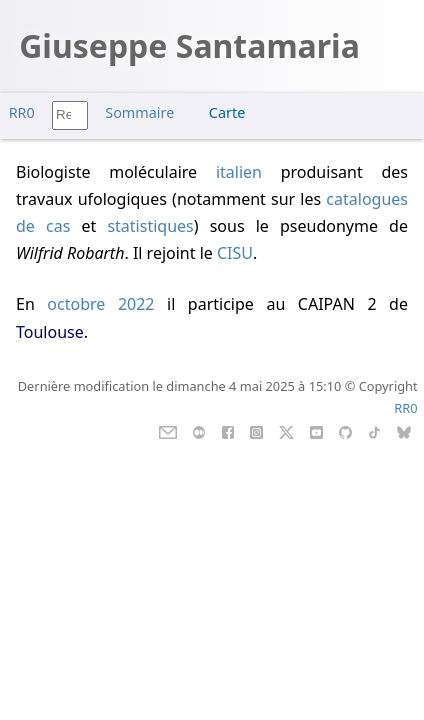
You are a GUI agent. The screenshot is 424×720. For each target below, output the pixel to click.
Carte (227, 112)
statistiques (150, 226)
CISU (235, 253)
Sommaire (139, 112)
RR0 (22, 112)
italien (239, 172)
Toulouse (50, 332)
